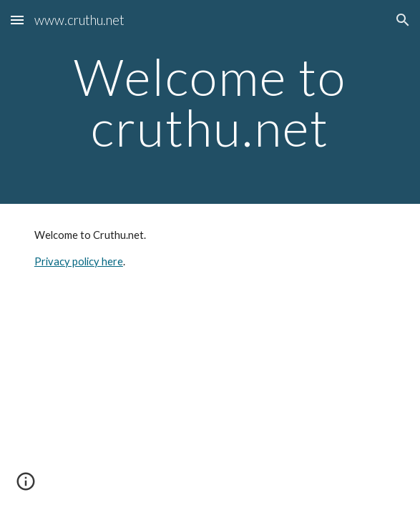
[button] (17, 20)
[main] (210, 102)
